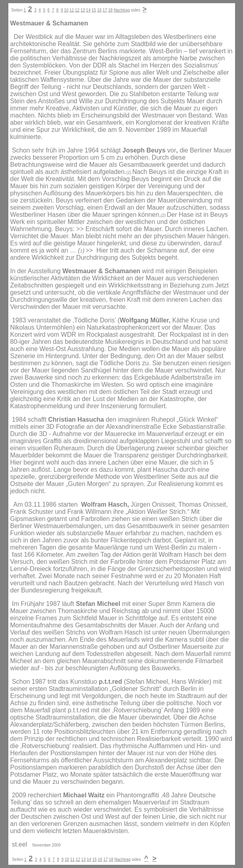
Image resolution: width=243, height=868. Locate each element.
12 (77, 10)
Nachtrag (122, 10)
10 (66, 10)
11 (72, 10)
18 (110, 10)
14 (88, 10)
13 (83, 10)
